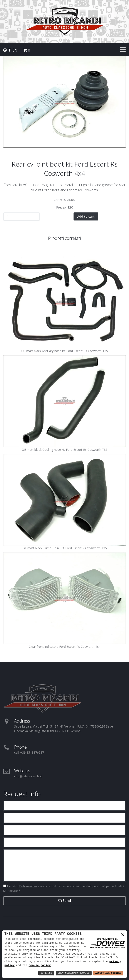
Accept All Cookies (108, 973)
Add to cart (86, 216)
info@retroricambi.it (28, 776)
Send (64, 901)
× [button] (123, 935)
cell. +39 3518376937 (29, 752)
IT (9, 50)
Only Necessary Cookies (74, 973)
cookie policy (40, 965)
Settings (46, 973)
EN (15, 50)
